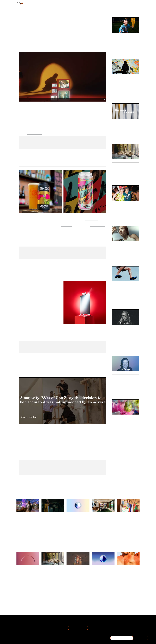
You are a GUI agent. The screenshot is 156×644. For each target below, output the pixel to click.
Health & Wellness (122, 260)
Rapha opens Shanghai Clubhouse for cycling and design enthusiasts (103, 520)
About (19, 623)
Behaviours (50, 3)
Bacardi (86, 591)
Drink (68, 591)
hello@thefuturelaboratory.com (128, 631)
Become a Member (24, 628)
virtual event (42, 228)
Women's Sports (117, 220)
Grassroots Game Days (124, 38)
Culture (114, 350)
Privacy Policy (42, 625)
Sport (97, 537)
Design (114, 98)
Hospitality (127, 179)
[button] (97, 100)
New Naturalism (120, 124)
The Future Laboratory (77, 591)
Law (120, 393)
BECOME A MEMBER (122, 638)
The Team (20, 625)
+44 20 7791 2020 (124, 628)
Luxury (114, 179)
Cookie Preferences (44, 628)
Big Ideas (116, 76)
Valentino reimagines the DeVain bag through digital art (27, 520)
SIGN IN (142, 638)
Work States (110, 590)
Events (22, 457)
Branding (120, 350)
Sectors (75, 3)
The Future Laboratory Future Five (128, 545)
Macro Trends (118, 243)
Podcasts (116, 327)
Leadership (115, 393)
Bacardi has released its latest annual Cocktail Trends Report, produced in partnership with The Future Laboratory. (77, 586)
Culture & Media (121, 98)
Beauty (114, 260)
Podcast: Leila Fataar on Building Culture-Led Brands (124, 333)
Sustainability (116, 138)
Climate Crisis (79, 546)
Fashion (124, 52)
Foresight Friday (46, 540)
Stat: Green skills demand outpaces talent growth (100, 573)
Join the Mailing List (78, 628)
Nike (63, 107)
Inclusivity (125, 220)
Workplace (94, 590)
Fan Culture (132, 220)
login (137, 3)
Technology (130, 98)
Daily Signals (22, 514)
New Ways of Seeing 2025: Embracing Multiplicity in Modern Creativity (125, 83)
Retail (119, 437)
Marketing (126, 350)
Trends (63, 3)
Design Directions (119, 35)
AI (52, 540)
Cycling (102, 537)
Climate (129, 591)
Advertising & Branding (127, 138)
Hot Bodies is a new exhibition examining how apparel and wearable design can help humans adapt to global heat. (127, 586)
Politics (86, 546)
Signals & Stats (33, 3)
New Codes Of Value (122, 545)
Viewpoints (98, 3)
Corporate (125, 393)
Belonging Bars (120, 206)
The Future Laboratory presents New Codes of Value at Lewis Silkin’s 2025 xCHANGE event (128, 523)
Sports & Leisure (117, 52)
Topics (86, 3)
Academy (112, 3)
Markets (115, 283)
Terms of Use (42, 623)
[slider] (99, 100)
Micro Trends (117, 203)
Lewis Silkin (132, 545)
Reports (123, 3)
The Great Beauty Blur (124, 247)
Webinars (116, 416)
